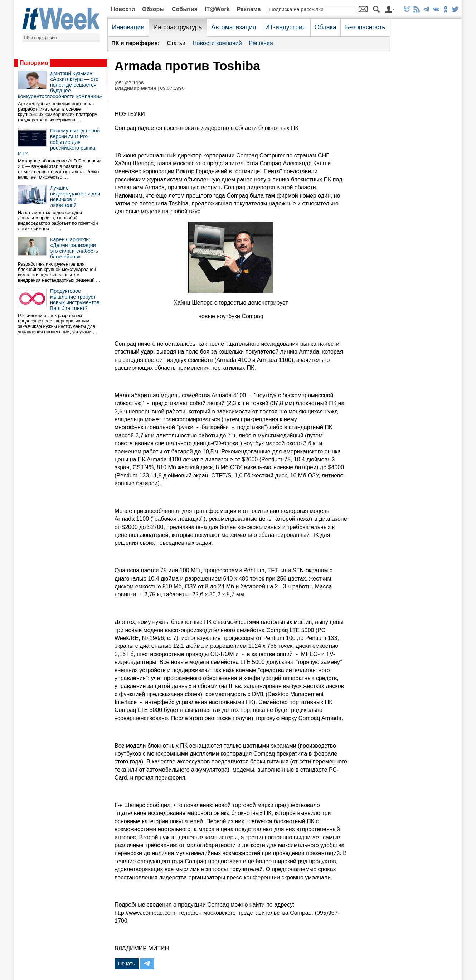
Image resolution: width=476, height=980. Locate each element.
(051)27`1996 (129, 83)
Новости (123, 9)
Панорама (34, 63)
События (185, 9)
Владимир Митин (135, 88)
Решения (261, 43)
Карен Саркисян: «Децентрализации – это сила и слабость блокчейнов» (75, 248)
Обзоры (153, 9)
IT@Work (217, 9)
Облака (326, 27)
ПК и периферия (40, 38)
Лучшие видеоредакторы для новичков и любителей (75, 197)
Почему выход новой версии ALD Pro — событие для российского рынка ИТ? (59, 142)
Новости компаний (217, 43)
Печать (127, 964)
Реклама (249, 9)
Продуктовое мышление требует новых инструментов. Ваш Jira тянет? (76, 300)
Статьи (176, 43)
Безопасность (365, 27)
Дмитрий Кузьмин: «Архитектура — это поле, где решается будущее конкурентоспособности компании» (60, 85)
